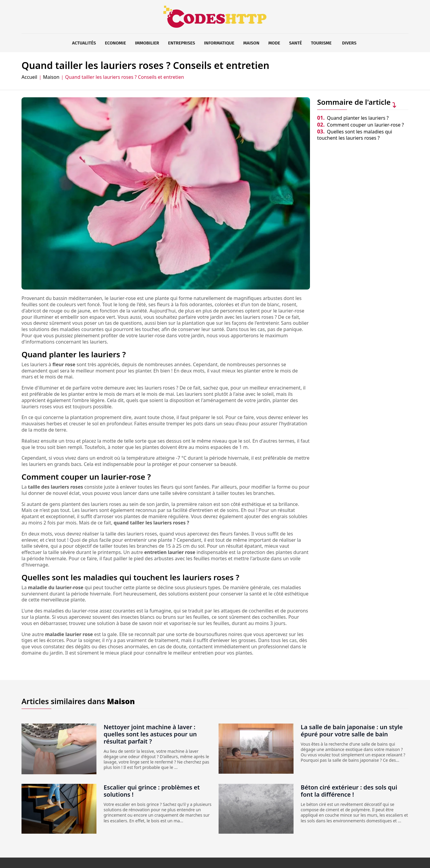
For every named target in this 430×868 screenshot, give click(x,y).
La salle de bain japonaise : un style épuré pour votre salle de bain (352, 731)
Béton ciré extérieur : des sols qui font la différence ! (349, 791)
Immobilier (147, 43)
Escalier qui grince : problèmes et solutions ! (152, 791)
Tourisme (321, 43)
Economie (115, 43)
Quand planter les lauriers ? (353, 118)
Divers (349, 43)
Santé (295, 43)
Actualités (84, 43)
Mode (274, 43)
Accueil (29, 77)
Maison (251, 43)
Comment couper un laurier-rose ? (360, 125)
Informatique (219, 43)
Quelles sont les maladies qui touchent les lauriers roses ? (355, 135)
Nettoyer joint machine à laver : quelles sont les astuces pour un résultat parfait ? (150, 734)
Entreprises (182, 43)
